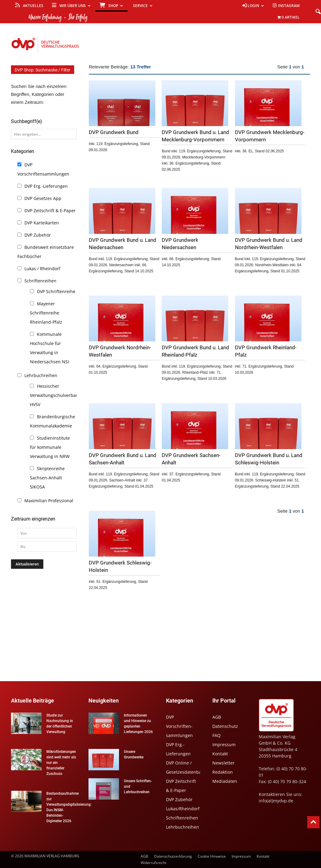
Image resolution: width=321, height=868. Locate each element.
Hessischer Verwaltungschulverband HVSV (56, 395)
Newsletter (224, 763)
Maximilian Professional (49, 501)
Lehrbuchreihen (41, 375)
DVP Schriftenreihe (56, 291)
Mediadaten (225, 781)
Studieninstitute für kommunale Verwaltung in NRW (50, 447)
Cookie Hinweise (212, 856)
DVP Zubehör (38, 235)
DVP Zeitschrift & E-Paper (50, 211)
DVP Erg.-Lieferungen (46, 186)
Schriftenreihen (40, 281)
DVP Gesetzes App (43, 198)
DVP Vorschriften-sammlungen (179, 726)
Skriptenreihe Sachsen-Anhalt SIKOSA (47, 478)
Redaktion (223, 772)
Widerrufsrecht (153, 863)
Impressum (224, 745)
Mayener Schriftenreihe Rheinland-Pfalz (46, 313)
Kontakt (220, 754)
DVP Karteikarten (42, 223)
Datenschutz (225, 726)
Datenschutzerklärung (173, 856)
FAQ (216, 735)
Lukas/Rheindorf (183, 809)
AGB (217, 717)
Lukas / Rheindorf (42, 269)
